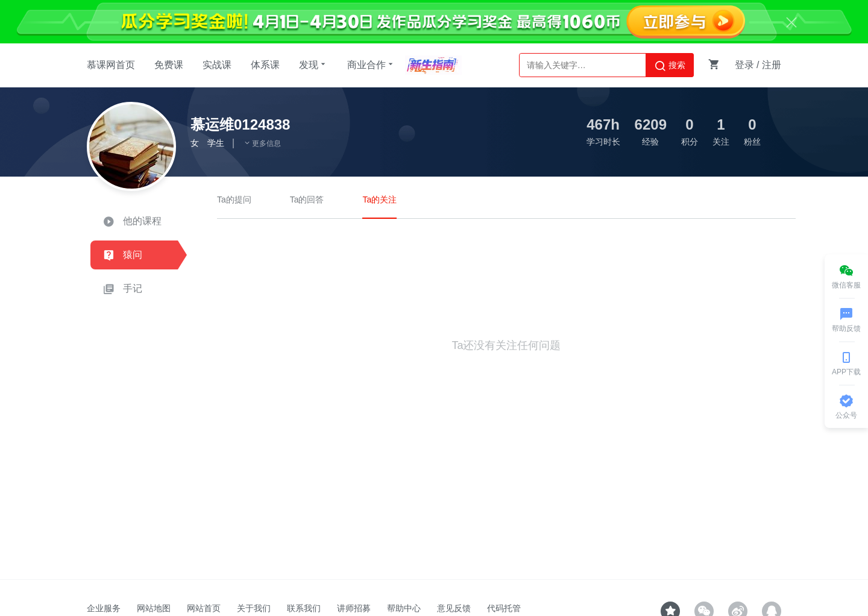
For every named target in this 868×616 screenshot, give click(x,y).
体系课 (265, 65)
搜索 (670, 66)
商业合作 (371, 64)
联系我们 (304, 608)
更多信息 (262, 143)
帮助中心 (404, 608)
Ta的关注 (379, 200)
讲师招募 (354, 608)
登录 (744, 65)
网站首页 (204, 608)
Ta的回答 (307, 200)
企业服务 (104, 608)
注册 (772, 65)
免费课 (169, 65)
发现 (313, 64)
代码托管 (504, 608)
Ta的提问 (234, 200)
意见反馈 (454, 608)
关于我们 (254, 608)
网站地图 (154, 608)
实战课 (217, 65)
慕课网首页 (111, 65)
